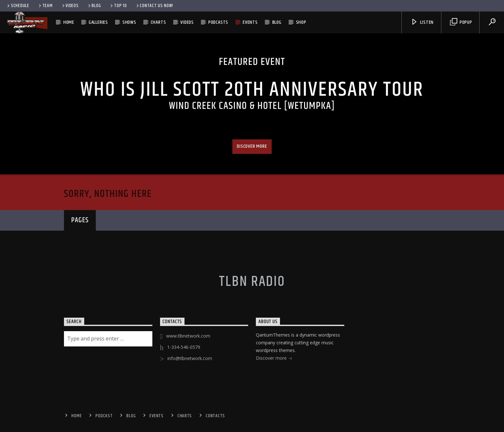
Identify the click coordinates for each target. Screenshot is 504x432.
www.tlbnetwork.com (188, 336)
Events (250, 22)
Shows (129, 22)
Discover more (252, 146)
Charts (158, 22)
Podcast (104, 416)
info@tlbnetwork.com (190, 358)
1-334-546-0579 (184, 347)
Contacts (215, 416)
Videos (70, 6)
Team (45, 6)
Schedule (18, 6)
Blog (94, 6)
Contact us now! (154, 6)
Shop (301, 22)
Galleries (98, 22)
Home (69, 22)
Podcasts (218, 22)
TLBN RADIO (252, 282)
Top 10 (118, 6)
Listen (422, 22)
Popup (461, 22)
